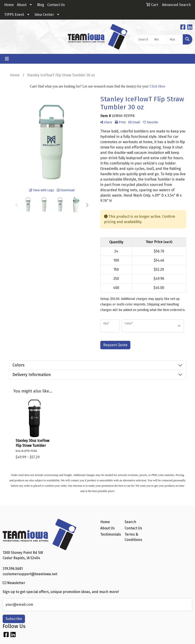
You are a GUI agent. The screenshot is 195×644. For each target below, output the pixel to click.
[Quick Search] (142, 39)
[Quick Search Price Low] (159, 39)
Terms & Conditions (133, 537)
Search (130, 522)
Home (9, 5)
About (22, 5)
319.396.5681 (13, 569)
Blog (41, 5)
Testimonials (110, 534)
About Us (108, 528)
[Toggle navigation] (7, 59)
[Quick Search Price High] (175, 39)
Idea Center (44, 15)
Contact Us (56, 5)
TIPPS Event (14, 15)
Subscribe (14, 619)
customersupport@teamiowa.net (30, 574)
